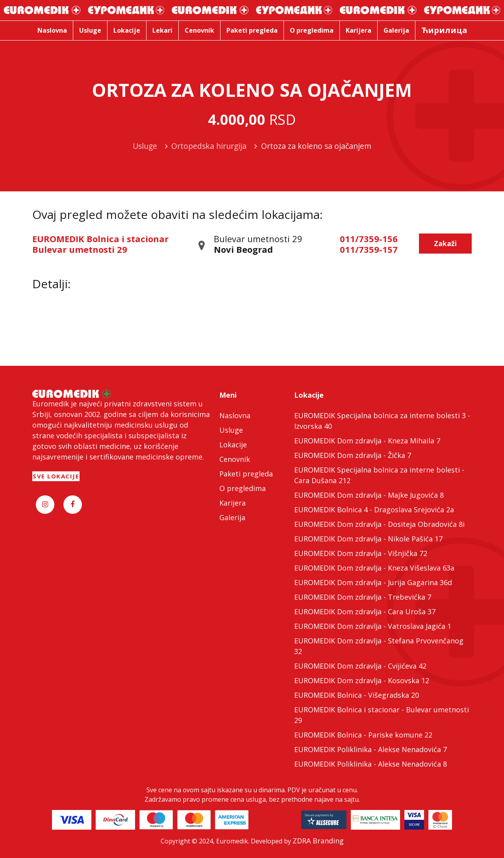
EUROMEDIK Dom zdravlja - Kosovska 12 (362, 680)
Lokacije (233, 445)
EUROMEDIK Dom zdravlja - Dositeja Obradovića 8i (379, 524)
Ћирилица (444, 30)
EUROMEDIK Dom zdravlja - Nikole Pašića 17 (368, 539)
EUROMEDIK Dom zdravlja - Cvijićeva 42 (360, 666)
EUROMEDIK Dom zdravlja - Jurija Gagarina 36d (373, 582)
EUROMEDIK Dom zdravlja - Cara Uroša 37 (365, 612)
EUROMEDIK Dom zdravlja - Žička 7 (353, 455)
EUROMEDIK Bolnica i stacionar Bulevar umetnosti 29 (100, 244)
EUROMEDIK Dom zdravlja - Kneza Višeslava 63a (374, 568)
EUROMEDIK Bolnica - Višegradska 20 (357, 695)
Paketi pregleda (246, 474)
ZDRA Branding (318, 841)
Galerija (232, 517)
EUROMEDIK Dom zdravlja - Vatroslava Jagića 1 (373, 626)
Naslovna (235, 415)
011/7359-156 (369, 239)
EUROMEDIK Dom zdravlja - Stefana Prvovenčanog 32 (379, 646)
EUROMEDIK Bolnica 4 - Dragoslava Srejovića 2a (374, 510)
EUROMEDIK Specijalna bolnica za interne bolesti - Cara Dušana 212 (379, 475)
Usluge (231, 430)
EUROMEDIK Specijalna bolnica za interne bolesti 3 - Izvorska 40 (382, 421)
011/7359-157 (369, 249)
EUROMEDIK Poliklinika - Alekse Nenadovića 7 (371, 749)
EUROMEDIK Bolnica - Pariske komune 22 (363, 735)
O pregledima (243, 488)
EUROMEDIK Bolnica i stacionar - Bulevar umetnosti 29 (382, 715)
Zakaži (445, 243)
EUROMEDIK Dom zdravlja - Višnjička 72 (361, 553)
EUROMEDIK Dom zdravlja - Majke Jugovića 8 (369, 495)
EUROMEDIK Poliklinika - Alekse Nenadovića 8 (371, 764)
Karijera (233, 503)
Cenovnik (235, 459)
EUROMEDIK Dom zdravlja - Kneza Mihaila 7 (367, 441)
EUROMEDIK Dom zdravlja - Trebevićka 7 (363, 597)
